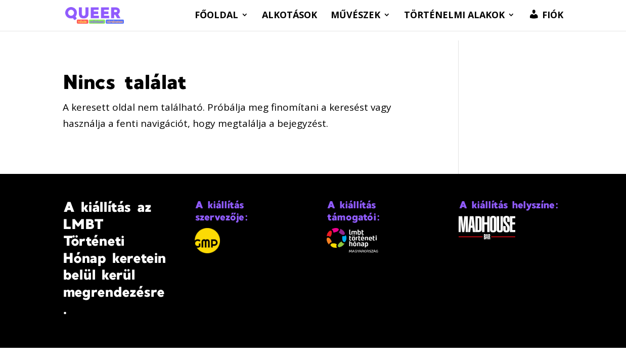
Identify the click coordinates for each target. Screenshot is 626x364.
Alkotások (289, 16)
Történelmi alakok (454, 16)
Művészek (355, 16)
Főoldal (216, 16)
